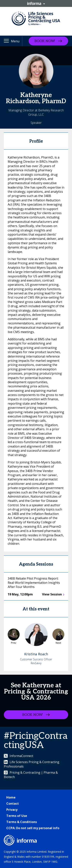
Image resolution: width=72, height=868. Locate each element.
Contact (13, 803)
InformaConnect (19, 756)
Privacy (12, 810)
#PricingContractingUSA (36, 741)
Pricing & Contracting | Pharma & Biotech (31, 775)
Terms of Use (17, 816)
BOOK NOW (45, 41)
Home (11, 797)
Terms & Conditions (22, 822)
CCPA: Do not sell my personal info (33, 828)
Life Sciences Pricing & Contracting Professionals (32, 764)
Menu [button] (15, 41)
